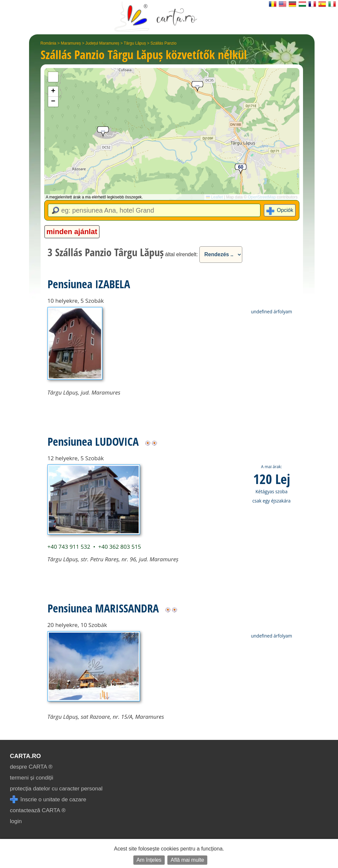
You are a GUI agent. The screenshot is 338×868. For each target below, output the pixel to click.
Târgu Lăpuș (135, 43)
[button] (197, 87)
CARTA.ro (25, 756)
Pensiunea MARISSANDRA (103, 608)
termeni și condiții (32, 778)
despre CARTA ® (31, 767)
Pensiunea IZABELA (89, 284)
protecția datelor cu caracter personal (56, 789)
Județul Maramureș (102, 43)
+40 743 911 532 (69, 547)
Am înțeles (149, 860)
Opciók (285, 210)
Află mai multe (187, 860)
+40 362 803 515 (119, 547)
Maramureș (71, 43)
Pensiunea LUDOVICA (93, 441)
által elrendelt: (182, 254)
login (16, 821)
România (49, 43)
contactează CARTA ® (38, 810)
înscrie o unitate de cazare (48, 799)
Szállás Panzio (164, 43)
